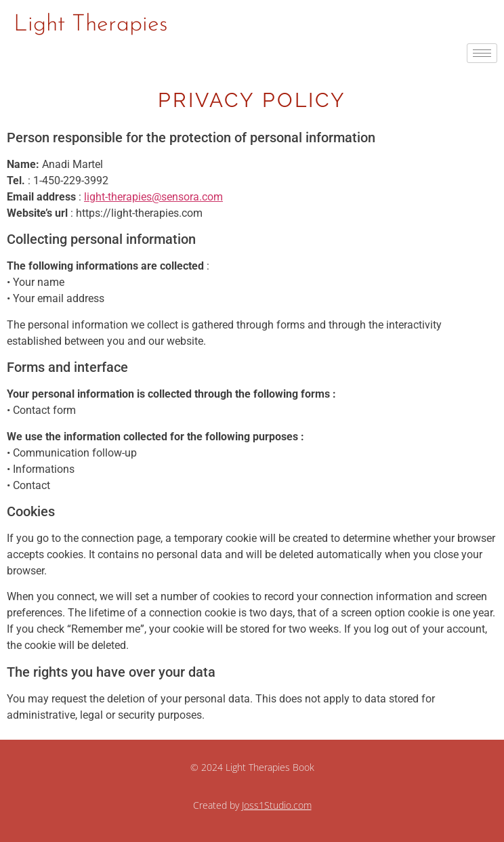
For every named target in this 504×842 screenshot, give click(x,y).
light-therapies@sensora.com (153, 197)
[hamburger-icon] (482, 53)
